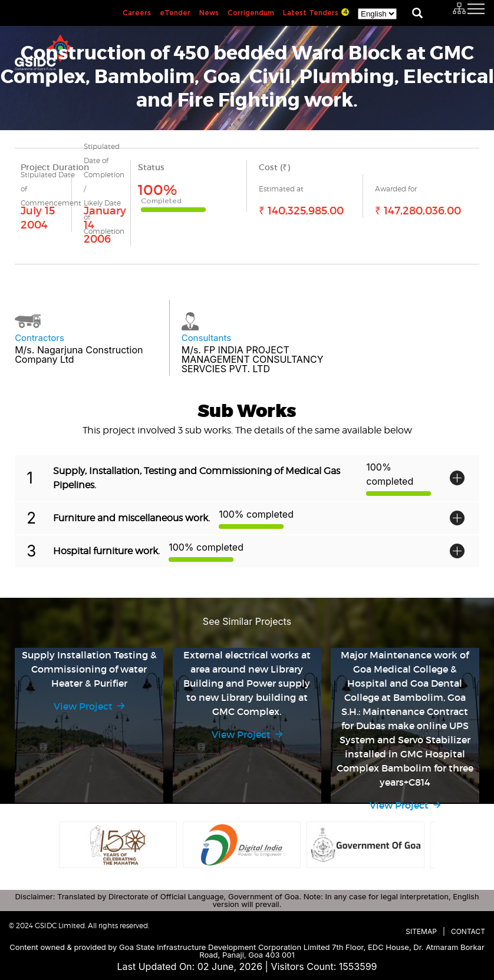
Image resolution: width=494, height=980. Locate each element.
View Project (83, 706)
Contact (468, 931)
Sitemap (421, 931)
